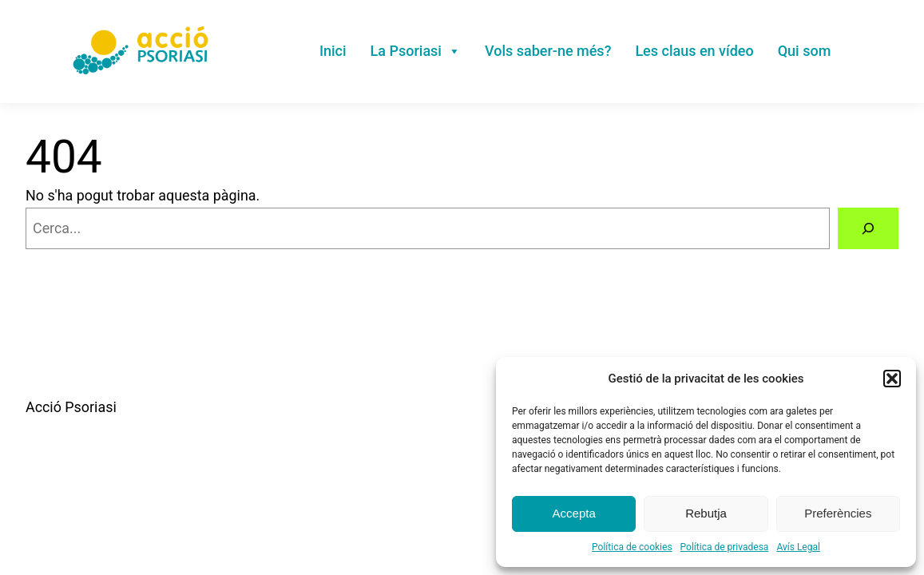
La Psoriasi (416, 51)
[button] (892, 379)
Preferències (838, 513)
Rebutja (706, 513)
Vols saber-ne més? (548, 51)
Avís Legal (798, 547)
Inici (333, 51)
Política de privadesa (725, 547)
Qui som (805, 51)
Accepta (574, 513)
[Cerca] (868, 228)
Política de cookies (632, 547)
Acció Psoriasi (71, 407)
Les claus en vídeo (694, 51)
